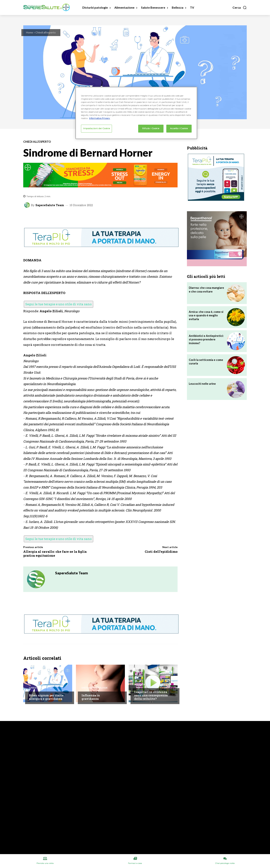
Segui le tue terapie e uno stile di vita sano (58, 304)
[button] (240, 8)
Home (30, 32)
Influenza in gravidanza (91, 697)
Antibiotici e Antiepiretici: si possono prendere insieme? (206, 339)
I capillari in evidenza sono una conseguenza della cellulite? (151, 695)
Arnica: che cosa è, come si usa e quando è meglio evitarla (206, 315)
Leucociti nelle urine (202, 384)
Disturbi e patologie (95, 688)
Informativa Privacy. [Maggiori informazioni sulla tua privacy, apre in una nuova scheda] (100, 118)
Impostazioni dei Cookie (96, 128)
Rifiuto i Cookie (151, 128)
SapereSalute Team (50, 205)
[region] (136, 113)
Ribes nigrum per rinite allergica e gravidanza (46, 697)
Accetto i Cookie (179, 128)
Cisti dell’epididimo (161, 552)
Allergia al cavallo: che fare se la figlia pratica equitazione (55, 553)
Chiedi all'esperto (46, 32)
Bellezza (140, 684)
